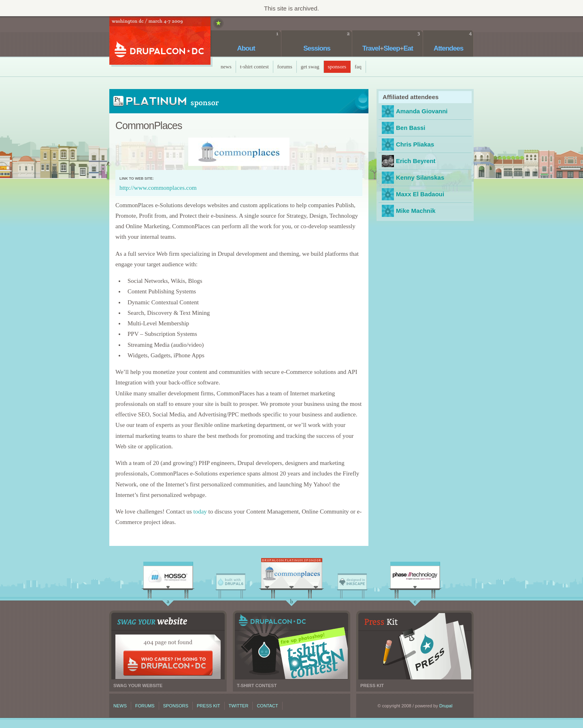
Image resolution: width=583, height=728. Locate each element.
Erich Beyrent (416, 161)
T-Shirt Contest (254, 67)
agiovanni (388, 111)
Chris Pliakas (415, 144)
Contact (267, 706)
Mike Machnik (416, 211)
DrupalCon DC (160, 41)
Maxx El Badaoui (388, 194)
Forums (285, 67)
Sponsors (337, 67)
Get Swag (310, 67)
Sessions (317, 48)
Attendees (448, 48)
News (226, 67)
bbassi (388, 128)
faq (358, 67)
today (200, 512)
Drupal (446, 706)
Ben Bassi (411, 128)
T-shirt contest (291, 646)
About (246, 48)
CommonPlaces (291, 575)
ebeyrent (388, 161)
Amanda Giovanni (422, 111)
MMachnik (388, 211)
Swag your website (168, 646)
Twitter (239, 706)
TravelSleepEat (388, 48)
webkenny (388, 178)
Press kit (415, 646)
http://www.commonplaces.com (158, 188)
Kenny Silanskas (420, 177)
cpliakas (388, 144)
